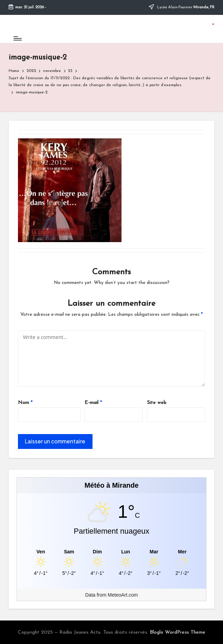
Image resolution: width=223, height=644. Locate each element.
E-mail (93, 403)
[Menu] (17, 38)
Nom (25, 403)
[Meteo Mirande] (112, 552)
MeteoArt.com (123, 595)
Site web (157, 403)
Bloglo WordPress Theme (178, 632)
